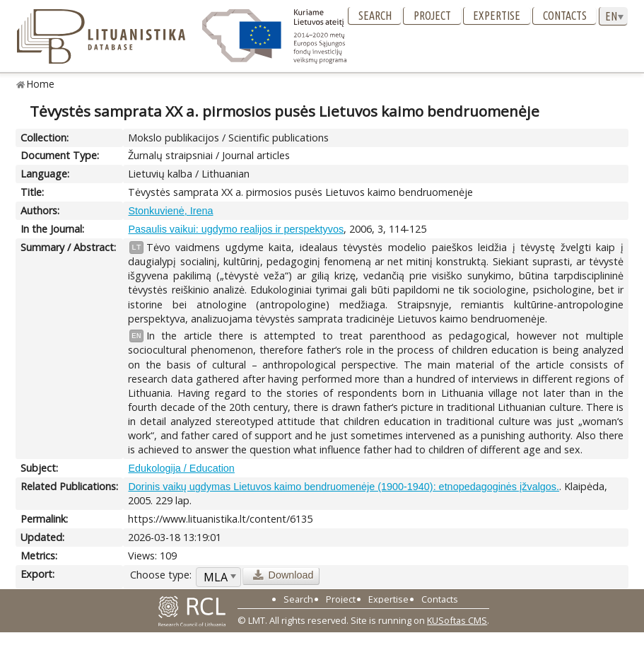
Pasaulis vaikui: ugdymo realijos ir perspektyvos (236, 229)
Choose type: (161, 575)
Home (41, 84)
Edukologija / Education (181, 468)
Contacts (565, 16)
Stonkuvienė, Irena (170, 211)
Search (375, 16)
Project (432, 16)
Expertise (497, 16)
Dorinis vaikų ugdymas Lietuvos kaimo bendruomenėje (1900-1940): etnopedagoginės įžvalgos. (344, 487)
